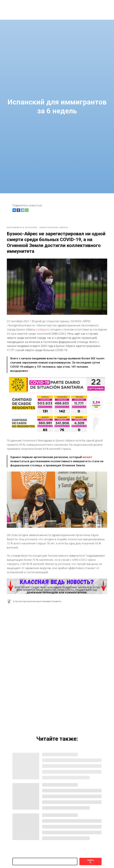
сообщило (45, 328)
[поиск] (45, 855)
